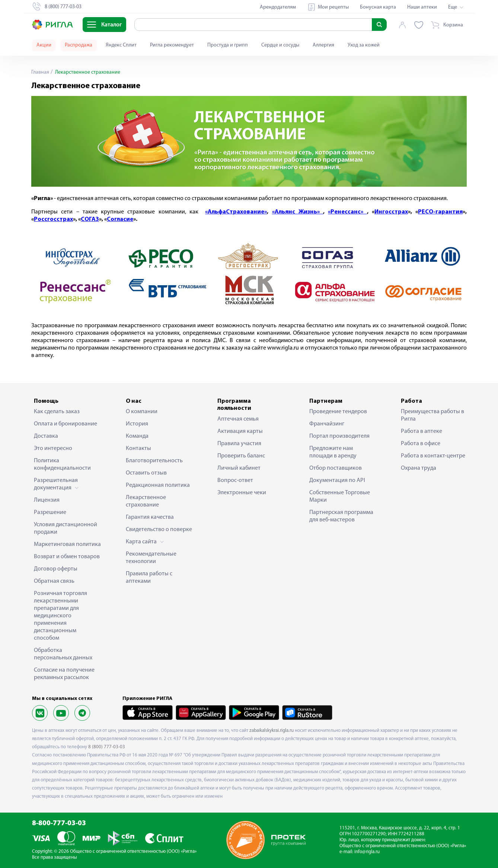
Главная (40, 72)
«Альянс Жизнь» (298, 212)
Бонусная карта (378, 7)
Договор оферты (56, 569)
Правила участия (239, 444)
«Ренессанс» (347, 212)
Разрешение (50, 512)
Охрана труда (419, 468)
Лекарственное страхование (146, 501)
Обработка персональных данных (63, 654)
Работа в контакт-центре (433, 456)
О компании (142, 412)
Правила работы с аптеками (149, 578)
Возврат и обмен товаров (67, 557)
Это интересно (53, 449)
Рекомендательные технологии (151, 558)
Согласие (120, 219)
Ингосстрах (391, 212)
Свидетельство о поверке (159, 530)
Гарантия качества (150, 517)
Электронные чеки (242, 493)
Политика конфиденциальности (62, 464)
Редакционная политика (158, 485)
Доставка (46, 436)
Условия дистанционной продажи (66, 528)
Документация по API (337, 480)
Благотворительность (154, 461)
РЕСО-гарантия (440, 212)
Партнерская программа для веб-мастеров (341, 516)
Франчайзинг (327, 424)
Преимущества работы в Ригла (432, 415)
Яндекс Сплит (121, 45)
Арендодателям (278, 7)
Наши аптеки (422, 7)
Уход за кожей (364, 45)
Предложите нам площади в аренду (333, 452)
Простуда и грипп (228, 45)
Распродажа (79, 45)
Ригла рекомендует (172, 45)
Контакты (138, 449)
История (137, 424)
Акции (44, 45)
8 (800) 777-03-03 (107, 747)
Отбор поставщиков (336, 468)
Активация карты (240, 431)
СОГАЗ (90, 219)
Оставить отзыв (146, 473)
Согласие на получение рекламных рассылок (64, 674)
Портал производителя (339, 436)
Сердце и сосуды (280, 45)
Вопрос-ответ (235, 480)
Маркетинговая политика (67, 544)
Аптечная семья (238, 419)
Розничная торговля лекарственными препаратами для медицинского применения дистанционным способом (60, 616)
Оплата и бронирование (66, 424)
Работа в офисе (421, 444)
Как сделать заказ (57, 412)
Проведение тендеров (338, 412)
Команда (137, 436)
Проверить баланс (241, 456)
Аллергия (323, 45)
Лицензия (47, 500)
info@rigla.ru (367, 852)
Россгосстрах (53, 219)
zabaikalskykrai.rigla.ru (272, 731)
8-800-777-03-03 (59, 824)
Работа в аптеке (422, 431)
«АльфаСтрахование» (236, 212)
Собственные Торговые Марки (340, 496)
